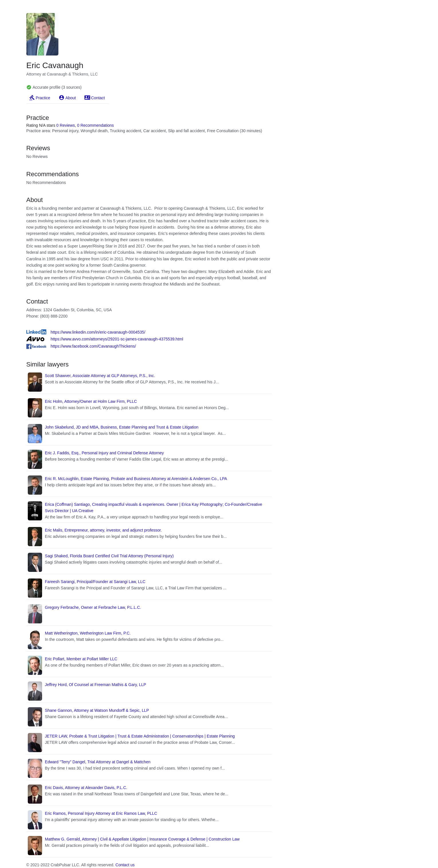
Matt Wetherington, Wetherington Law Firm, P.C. (88, 633)
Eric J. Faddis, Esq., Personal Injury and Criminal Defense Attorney (104, 453)
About (71, 98)
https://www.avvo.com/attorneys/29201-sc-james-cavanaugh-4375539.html (117, 339)
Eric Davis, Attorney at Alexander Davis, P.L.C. (86, 788)
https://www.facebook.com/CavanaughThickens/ (93, 346)
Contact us (125, 865)
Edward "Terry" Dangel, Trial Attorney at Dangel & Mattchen (98, 762)
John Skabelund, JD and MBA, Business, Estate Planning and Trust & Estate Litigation (122, 427)
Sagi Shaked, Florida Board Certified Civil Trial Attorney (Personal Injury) (109, 556)
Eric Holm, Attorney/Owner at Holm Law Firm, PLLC (91, 401)
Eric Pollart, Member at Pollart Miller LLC (81, 659)
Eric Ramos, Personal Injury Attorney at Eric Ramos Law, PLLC (101, 813)
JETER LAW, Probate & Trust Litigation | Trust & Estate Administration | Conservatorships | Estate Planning (140, 736)
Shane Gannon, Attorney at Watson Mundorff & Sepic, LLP (97, 710)
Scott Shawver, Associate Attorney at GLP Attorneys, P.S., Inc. (100, 376)
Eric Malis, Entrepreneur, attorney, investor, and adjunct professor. (103, 530)
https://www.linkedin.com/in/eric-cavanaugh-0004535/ (98, 332)
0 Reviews (66, 125)
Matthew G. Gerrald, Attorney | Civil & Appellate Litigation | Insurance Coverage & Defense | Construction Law (142, 839)
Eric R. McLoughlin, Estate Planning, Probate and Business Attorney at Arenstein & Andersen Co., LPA (136, 479)
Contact (98, 98)
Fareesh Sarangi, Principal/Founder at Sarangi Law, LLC (95, 582)
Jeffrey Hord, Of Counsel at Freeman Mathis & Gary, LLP (96, 685)
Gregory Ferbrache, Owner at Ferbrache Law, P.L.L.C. (93, 607)
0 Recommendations (95, 125)
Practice (43, 98)
